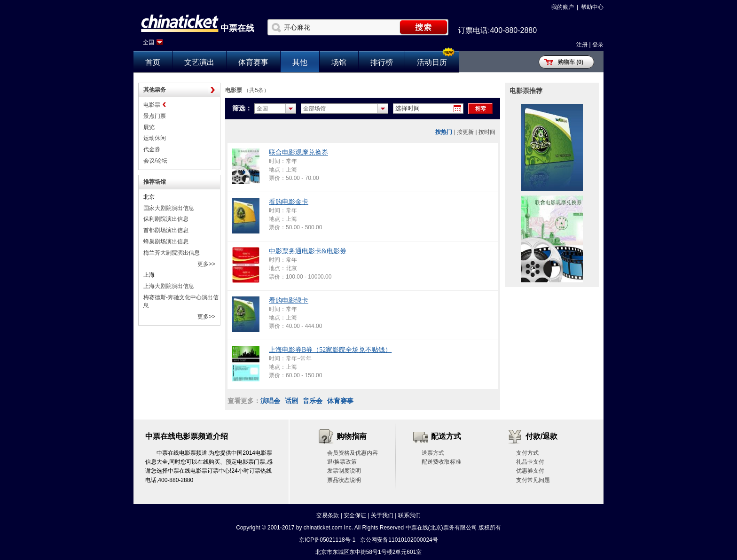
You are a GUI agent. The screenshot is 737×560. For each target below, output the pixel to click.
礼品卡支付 (530, 462)
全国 (149, 42)
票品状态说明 (344, 480)
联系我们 (409, 515)
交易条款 (328, 515)
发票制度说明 (344, 471)
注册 (582, 45)
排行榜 (382, 62)
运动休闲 (155, 138)
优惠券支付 (530, 471)
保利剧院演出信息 (166, 219)
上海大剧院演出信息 (169, 286)
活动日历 (432, 62)
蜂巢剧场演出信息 (166, 241)
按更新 (465, 132)
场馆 (339, 62)
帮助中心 (592, 7)
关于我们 (382, 515)
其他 (300, 62)
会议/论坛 (155, 161)
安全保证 (355, 515)
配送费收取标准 (441, 462)
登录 (598, 45)
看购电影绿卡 (289, 300)
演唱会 (270, 401)
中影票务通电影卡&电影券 (308, 251)
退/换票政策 (342, 462)
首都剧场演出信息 (166, 230)
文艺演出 (199, 62)
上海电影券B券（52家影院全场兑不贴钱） (330, 350)
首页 (153, 62)
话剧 (291, 401)
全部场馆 (314, 109)
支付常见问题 (533, 480)
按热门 (444, 132)
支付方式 (527, 453)
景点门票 (155, 116)
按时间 (487, 132)
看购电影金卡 (289, 202)
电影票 (152, 105)
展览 (149, 127)
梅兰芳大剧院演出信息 (172, 253)
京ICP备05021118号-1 (327, 540)
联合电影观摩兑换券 (298, 152)
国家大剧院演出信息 (169, 208)
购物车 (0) (571, 62)
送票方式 (433, 453)
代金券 (152, 149)
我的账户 (563, 7)
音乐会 (313, 401)
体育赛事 (253, 62)
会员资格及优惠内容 (353, 453)
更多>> (206, 264)
